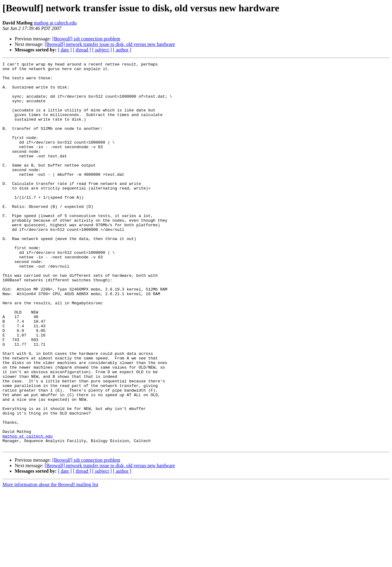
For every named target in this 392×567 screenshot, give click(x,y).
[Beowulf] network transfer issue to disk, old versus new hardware (110, 44)
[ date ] (65, 50)
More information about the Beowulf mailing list (50, 562)
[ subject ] (102, 50)
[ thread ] (82, 50)
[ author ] (122, 50)
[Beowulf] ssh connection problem (86, 39)
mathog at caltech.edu (55, 23)
